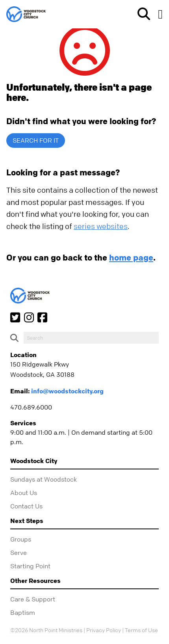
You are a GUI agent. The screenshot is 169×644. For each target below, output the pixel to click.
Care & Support (33, 599)
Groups (21, 539)
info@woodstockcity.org (67, 391)
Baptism (23, 612)
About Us (24, 493)
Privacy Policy (104, 630)
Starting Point (30, 566)
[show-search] (141, 14)
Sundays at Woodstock (44, 479)
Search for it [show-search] (36, 140)
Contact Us (26, 506)
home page (131, 257)
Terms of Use (141, 630)
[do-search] (91, 338)
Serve (19, 553)
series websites (101, 226)
